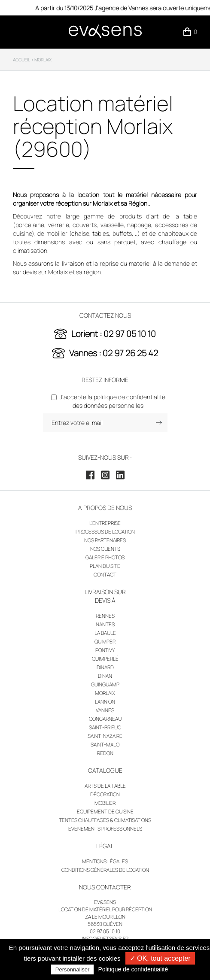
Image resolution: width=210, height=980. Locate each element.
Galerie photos (105, 557)
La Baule (105, 633)
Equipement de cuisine (105, 812)
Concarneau (105, 719)
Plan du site (105, 566)
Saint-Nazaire (105, 736)
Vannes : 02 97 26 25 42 (114, 353)
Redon (105, 753)
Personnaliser (73, 969)
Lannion (105, 702)
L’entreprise (105, 523)
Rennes (105, 616)
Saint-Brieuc (105, 727)
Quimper (105, 642)
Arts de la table (105, 786)
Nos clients (105, 549)
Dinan (105, 676)
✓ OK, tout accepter (160, 958)
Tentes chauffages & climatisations (105, 820)
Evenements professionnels (105, 829)
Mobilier (105, 803)
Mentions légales (105, 861)
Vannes (105, 710)
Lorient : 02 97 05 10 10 (114, 334)
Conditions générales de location (105, 870)
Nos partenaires (105, 540)
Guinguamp (105, 684)
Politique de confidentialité (133, 969)
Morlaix (105, 693)
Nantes (105, 624)
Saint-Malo (105, 745)
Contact (105, 575)
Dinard (105, 667)
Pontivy (105, 650)
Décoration (105, 794)
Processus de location (105, 532)
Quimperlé (105, 659)
